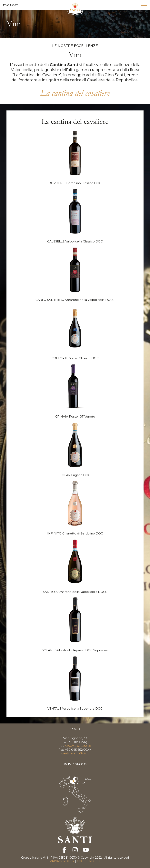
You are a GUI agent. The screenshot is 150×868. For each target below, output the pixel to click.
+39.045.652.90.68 (78, 746)
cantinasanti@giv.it (75, 753)
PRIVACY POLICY (62, 861)
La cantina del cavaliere (75, 93)
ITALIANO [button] (11, 5)
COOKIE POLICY (88, 861)
